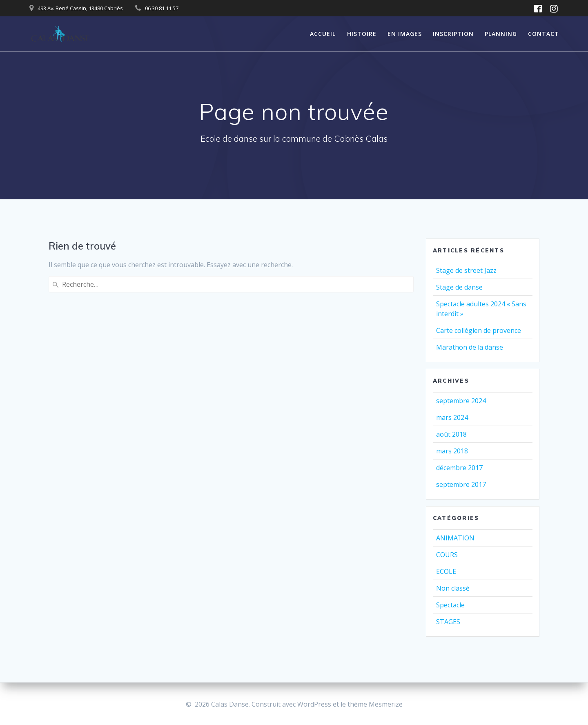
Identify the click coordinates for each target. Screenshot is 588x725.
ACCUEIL (323, 34)
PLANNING (501, 34)
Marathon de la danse (470, 347)
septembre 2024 (461, 401)
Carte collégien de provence (479, 330)
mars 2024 (452, 417)
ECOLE (446, 571)
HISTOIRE (362, 34)
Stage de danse (459, 287)
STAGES (448, 622)
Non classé (453, 588)
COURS (447, 555)
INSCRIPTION (453, 34)
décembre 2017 (459, 468)
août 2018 (451, 434)
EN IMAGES (405, 34)
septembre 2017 (461, 484)
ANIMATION (455, 538)
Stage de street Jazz (466, 270)
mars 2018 (452, 451)
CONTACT (543, 34)
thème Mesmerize (375, 704)
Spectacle (450, 605)
